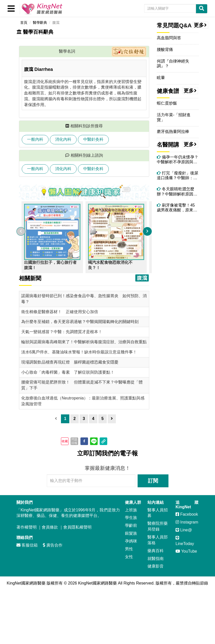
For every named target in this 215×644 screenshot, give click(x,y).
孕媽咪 (131, 541)
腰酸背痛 (165, 49)
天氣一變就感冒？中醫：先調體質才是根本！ (62, 332)
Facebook (187, 514)
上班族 (131, 510)
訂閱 (153, 481)
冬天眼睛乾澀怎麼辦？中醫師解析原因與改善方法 (177, 192)
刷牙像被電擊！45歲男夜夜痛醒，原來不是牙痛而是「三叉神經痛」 (177, 208)
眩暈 (161, 78)
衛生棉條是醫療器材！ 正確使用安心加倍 (60, 312)
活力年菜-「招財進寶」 (174, 117)
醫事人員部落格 (158, 540)
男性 (129, 549)
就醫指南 (156, 559)
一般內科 (35, 139)
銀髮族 (131, 533)
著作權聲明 (27, 527)
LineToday (185, 541)
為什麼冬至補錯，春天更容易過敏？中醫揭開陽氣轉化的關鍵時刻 (80, 322)
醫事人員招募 (158, 513)
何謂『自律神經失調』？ (173, 64)
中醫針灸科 (93, 139)
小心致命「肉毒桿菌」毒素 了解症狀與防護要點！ (68, 372)
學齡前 (131, 525)
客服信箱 (27, 545)
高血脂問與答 (169, 38)
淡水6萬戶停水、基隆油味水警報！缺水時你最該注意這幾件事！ (79, 352)
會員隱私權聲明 (77, 527)
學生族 (131, 518)
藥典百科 (156, 551)
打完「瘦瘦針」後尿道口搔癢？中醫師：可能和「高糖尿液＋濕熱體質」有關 (178, 176)
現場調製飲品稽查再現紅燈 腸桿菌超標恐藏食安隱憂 (70, 362)
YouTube (186, 551)
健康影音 (156, 566)
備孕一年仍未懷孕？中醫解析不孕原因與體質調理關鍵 (178, 160)
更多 (200, 25)
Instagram (187, 522)
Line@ (184, 530)
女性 (129, 557)
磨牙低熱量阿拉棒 (173, 132)
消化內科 (63, 139)
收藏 (65, 441)
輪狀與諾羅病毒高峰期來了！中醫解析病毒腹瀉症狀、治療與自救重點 (84, 342)
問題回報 (74, 441)
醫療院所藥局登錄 (158, 526)
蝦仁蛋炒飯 (167, 103)
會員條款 (50, 527)
